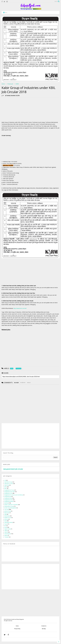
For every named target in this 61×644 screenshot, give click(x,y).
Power (6, 524)
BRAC (6, 488)
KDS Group (7, 513)
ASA (5, 480)
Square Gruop (8, 529)
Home (3, 84)
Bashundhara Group (9, 506)
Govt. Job (6, 509)
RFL (5, 526)
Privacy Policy (17, 629)
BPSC (6, 487)
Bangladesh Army (8, 493)
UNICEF (6, 532)
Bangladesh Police (8, 500)
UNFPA (6, 531)
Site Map (44, 629)
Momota (6, 519)
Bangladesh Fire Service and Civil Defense (14, 495)
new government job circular (13, 469)
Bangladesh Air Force (9, 490)
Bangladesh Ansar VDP (9, 492)
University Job (7, 534)
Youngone (7, 537)
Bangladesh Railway (9, 501)
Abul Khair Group (8, 482)
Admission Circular (9, 484)
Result (6, 527)
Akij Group (7, 485)
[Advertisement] (15, 109)
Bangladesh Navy (8, 498)
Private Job (10, 84)
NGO (5, 521)
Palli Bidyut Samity (8, 522)
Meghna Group (8, 518)
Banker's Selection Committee (11, 505)
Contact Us (44, 626)
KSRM (17, 84)
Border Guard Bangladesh (10, 508)
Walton (6, 535)
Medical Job (7, 516)
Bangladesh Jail (8, 497)
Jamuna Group (8, 511)
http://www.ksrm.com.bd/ (20, 308)
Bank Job (6, 503)
